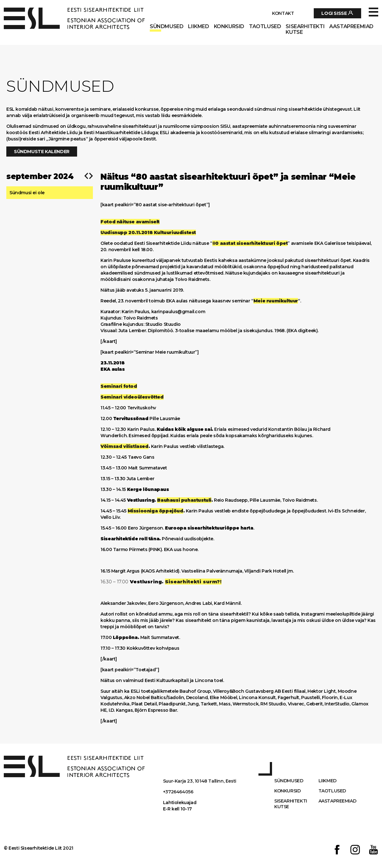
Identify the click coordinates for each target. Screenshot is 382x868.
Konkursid (229, 27)
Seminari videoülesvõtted (132, 397)
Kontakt (283, 13)
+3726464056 (178, 792)
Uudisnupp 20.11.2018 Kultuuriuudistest (148, 232)
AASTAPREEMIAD (351, 27)
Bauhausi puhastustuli (184, 500)
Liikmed (198, 27)
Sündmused (167, 27)
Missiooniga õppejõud (155, 511)
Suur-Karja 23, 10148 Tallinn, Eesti (200, 781)
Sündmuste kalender (42, 152)
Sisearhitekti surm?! (193, 582)
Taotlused (265, 27)
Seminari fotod (119, 386)
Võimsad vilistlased (124, 446)
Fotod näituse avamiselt (130, 222)
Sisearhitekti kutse (305, 29)
